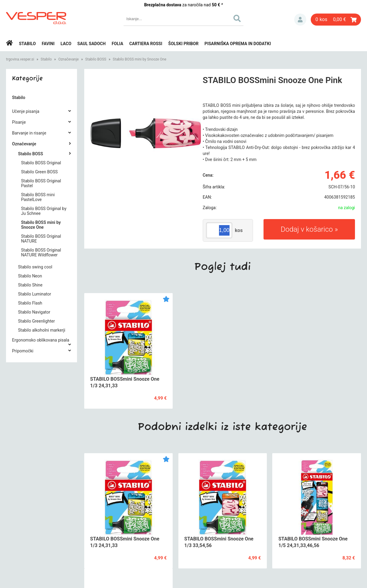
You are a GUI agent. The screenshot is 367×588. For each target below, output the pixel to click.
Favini (48, 44)
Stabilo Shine (30, 285)
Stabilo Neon (30, 276)
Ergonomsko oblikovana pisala (41, 340)
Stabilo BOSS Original (41, 163)
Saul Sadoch (91, 44)
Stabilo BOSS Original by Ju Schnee (44, 211)
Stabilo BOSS (96, 59)
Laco (66, 44)
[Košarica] (336, 20)
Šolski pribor (183, 44)
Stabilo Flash (30, 303)
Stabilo (27, 44)
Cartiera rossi (146, 44)
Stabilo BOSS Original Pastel (41, 183)
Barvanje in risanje (29, 133)
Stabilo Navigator (34, 312)
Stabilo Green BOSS (39, 172)
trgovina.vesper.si (20, 59)
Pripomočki (23, 351)
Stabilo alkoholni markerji (42, 330)
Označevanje (69, 59)
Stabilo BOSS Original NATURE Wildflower (41, 252)
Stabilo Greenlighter (37, 321)
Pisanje (19, 122)
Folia (117, 44)
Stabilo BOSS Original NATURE (41, 239)
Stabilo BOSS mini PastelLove (38, 197)
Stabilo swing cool (35, 267)
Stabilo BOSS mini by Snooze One (140, 59)
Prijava (300, 20)
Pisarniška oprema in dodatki (238, 44)
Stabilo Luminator (35, 294)
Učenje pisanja (26, 111)
